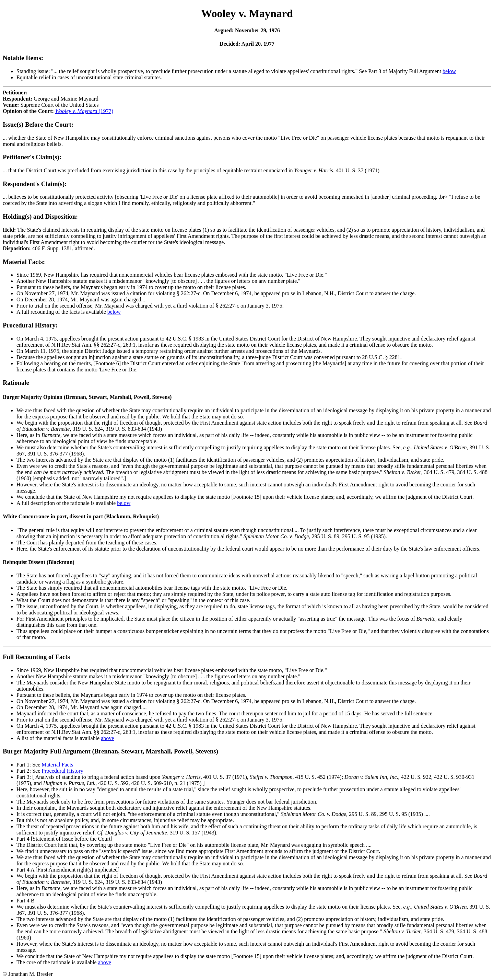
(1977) (84, 111)
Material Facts (57, 765)
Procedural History (62, 771)
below (449, 71)
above (107, 738)
